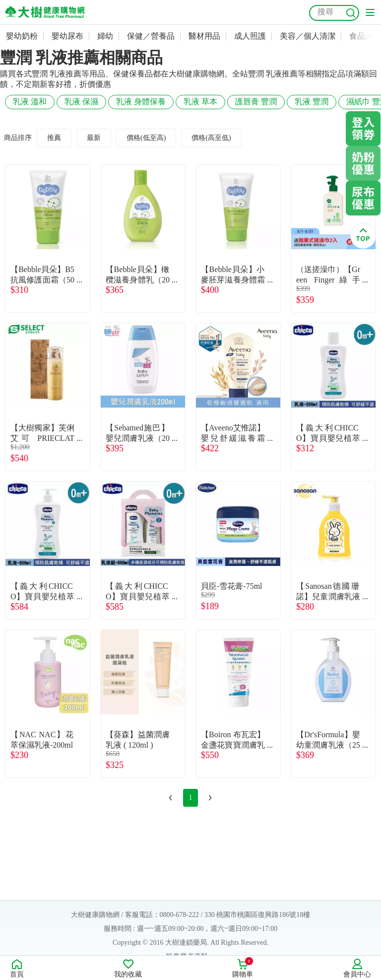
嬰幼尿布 (67, 36)
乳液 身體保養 (141, 102)
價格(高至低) (211, 138)
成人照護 (250, 36)
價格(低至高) (146, 138)
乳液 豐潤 (312, 102)
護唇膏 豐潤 (256, 102)
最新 (94, 138)
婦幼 (105, 36)
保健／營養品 (151, 36)
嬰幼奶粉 (22, 36)
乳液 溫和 (30, 102)
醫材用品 (204, 36)
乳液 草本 (200, 102)
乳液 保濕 (81, 102)
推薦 (54, 138)
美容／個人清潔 (308, 36)
